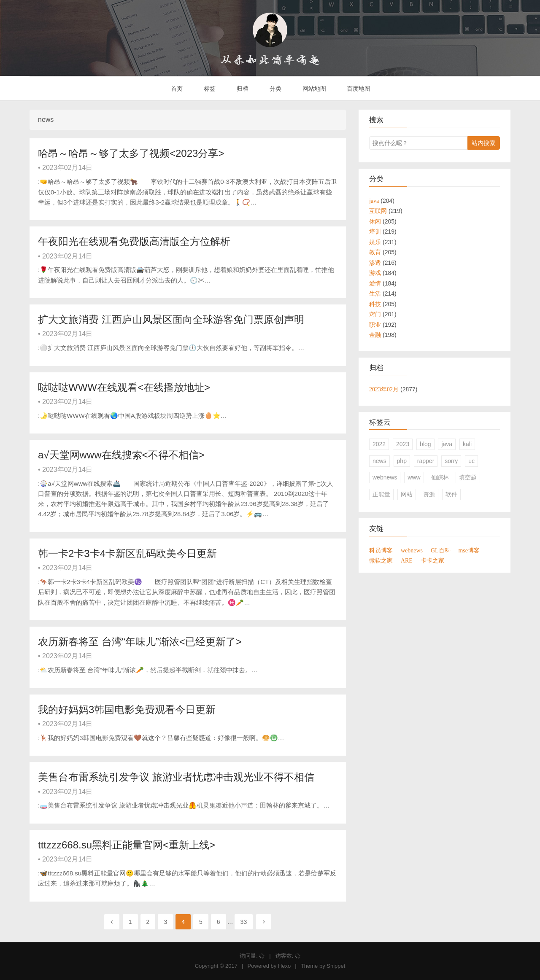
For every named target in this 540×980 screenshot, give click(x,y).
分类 (275, 89)
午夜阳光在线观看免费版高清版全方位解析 (134, 241)
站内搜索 (483, 143)
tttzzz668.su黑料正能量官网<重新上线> (127, 845)
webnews (385, 477)
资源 (429, 494)
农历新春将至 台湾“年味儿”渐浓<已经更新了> (140, 642)
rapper (426, 461)
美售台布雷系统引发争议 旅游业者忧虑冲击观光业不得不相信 (176, 777)
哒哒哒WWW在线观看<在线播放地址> (124, 387)
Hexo (284, 966)
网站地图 (313, 89)
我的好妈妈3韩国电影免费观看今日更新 (127, 709)
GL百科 (441, 550)
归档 (242, 89)
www (414, 477)
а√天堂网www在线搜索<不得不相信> (121, 455)
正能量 (381, 494)
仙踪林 (440, 477)
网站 (407, 494)
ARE (407, 560)
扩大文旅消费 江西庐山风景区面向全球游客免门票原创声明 (171, 319)
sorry (451, 461)
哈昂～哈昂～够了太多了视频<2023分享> (131, 153)
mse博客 (469, 550)
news (379, 461)
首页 (176, 89)
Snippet (336, 966)
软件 (451, 494)
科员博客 (381, 550)
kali (467, 444)
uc (471, 461)
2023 (403, 444)
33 (244, 922)
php (402, 461)
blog (425, 444)
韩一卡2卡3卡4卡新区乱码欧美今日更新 (127, 553)
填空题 (468, 477)
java (447, 444)
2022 (379, 444)
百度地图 (358, 89)
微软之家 (381, 560)
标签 (209, 89)
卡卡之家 (432, 560)
